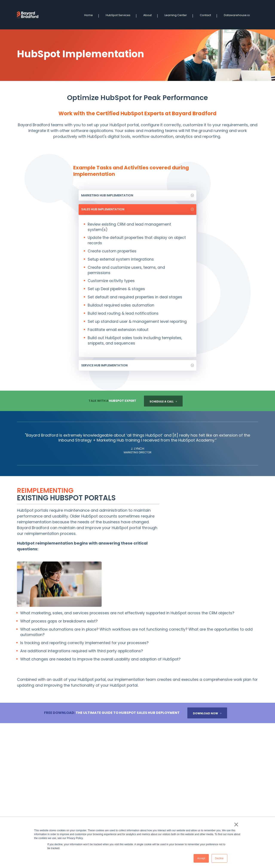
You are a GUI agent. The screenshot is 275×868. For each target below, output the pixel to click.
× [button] (236, 824)
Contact (207, 14)
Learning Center (177, 14)
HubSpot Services (120, 14)
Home (90, 14)
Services (127, 795)
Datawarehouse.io (239, 14)
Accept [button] (198, 858)
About (149, 14)
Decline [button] (216, 858)
